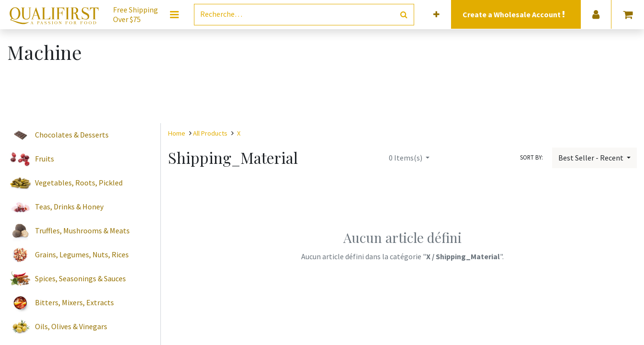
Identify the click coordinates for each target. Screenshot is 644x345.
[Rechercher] (404, 15)
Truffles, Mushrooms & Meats (82, 230)
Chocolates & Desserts (72, 135)
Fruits (45, 159)
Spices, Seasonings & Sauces (80, 278)
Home (177, 133)
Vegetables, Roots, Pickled (79, 183)
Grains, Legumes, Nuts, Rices (82, 254)
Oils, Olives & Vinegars (71, 326)
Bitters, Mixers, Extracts (74, 302)
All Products (210, 133)
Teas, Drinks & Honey (69, 207)
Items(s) (406, 158)
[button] (436, 15)
